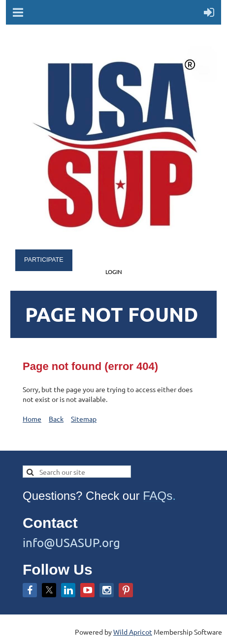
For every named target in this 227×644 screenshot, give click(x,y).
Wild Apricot (133, 632)
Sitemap (84, 419)
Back (56, 419)
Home (32, 419)
